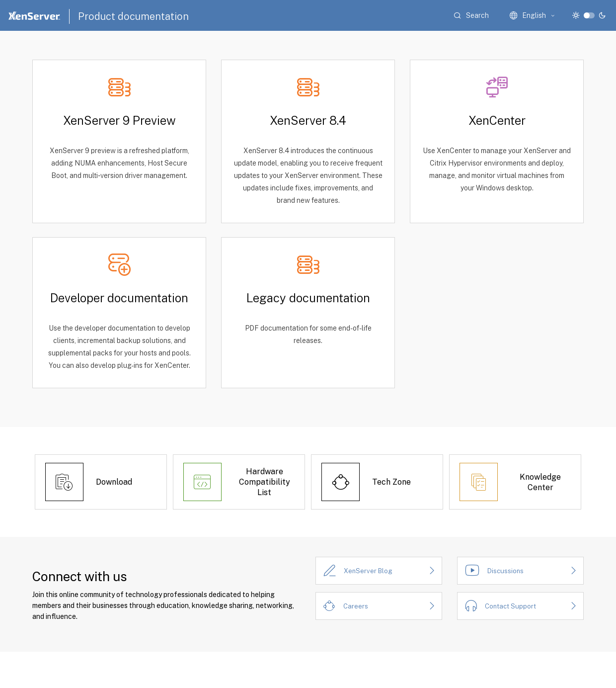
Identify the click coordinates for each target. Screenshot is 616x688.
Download (114, 482)
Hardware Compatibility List (265, 482)
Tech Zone (391, 482)
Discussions (505, 571)
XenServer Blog (368, 571)
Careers (356, 606)
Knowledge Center (540, 482)
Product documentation (133, 16)
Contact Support (510, 606)
